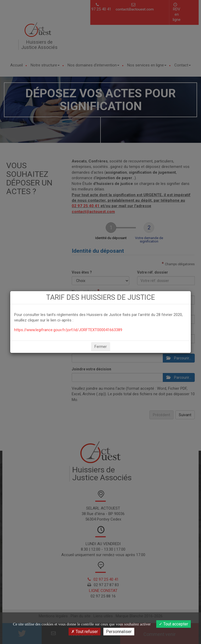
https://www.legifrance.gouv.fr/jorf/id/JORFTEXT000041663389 (68, 330)
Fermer (101, 347)
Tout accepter (174, 624)
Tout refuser (85, 632)
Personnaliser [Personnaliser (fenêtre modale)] (119, 632)
